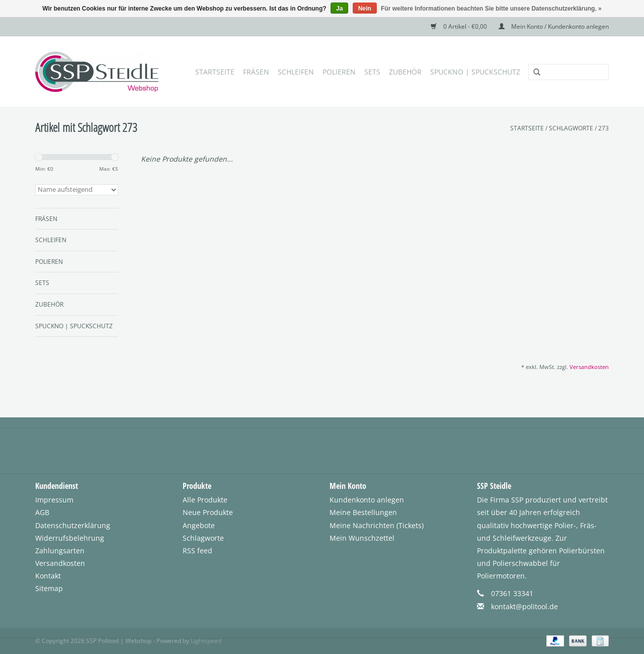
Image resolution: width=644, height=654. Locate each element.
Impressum (54, 500)
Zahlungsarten (60, 551)
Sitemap (49, 588)
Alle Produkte (205, 500)
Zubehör (405, 72)
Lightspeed (206, 641)
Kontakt (48, 576)
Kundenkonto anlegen (367, 500)
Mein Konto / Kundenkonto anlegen (554, 26)
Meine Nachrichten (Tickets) (377, 525)
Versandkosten (589, 367)
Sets (372, 72)
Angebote (199, 525)
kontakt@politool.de (525, 606)
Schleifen (296, 72)
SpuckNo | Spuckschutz (475, 72)
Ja (339, 9)
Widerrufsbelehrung (70, 538)
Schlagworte (571, 128)
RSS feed (197, 551)
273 (603, 128)
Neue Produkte (208, 512)
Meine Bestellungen (363, 512)
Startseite (215, 72)
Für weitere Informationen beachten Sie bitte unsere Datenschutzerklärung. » (491, 9)
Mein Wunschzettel (362, 538)
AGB (42, 512)
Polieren (339, 72)
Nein (365, 9)
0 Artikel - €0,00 (460, 26)
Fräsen (256, 72)
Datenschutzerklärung (73, 525)
